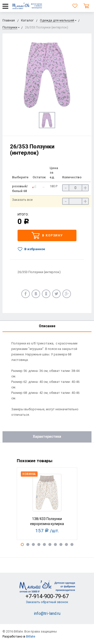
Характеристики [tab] (47, 436)
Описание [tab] (47, 326)
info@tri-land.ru (47, 613)
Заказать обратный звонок (47, 602)
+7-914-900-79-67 (47, 596)
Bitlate (31, 636)
